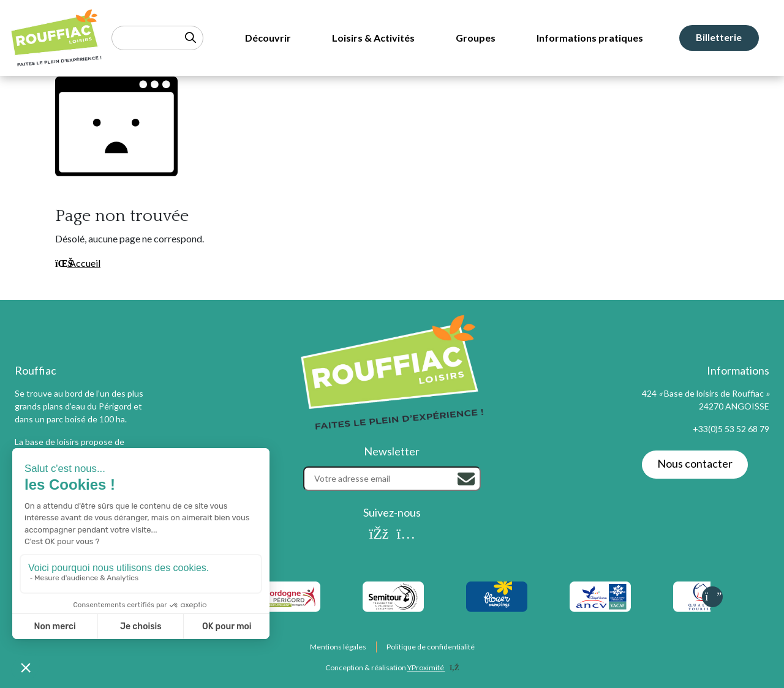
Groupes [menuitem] (476, 38)
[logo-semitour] (393, 597)
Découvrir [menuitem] (268, 38)
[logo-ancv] (600, 597)
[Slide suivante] (712, 597)
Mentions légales (338, 647)
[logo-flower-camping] (496, 597)
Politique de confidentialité (431, 647)
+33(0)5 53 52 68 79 (731, 429)
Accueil (78, 263)
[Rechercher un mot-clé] (157, 38)
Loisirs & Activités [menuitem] (373, 38)
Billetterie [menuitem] (719, 37)
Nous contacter (695, 463)
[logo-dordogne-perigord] (289, 597)
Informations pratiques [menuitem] (590, 38)
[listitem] (289, 597)
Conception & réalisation (392, 667)
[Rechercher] (466, 479)
